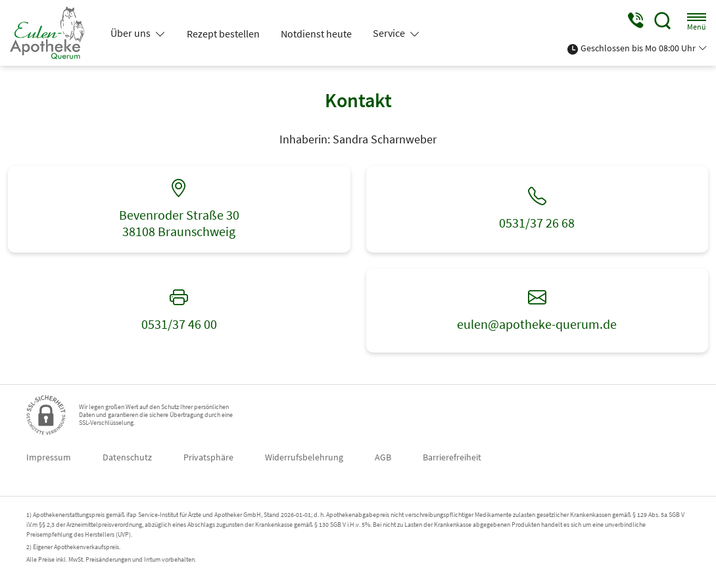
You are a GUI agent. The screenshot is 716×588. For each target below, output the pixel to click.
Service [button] (390, 33)
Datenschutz (127, 457)
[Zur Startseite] (52, 33)
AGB (383, 457)
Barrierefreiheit (452, 457)
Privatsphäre (208, 457)
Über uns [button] (131, 33)
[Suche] (663, 21)
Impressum (49, 457)
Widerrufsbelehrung (304, 457)
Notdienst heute (316, 34)
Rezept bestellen (223, 34)
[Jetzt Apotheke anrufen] (635, 21)
